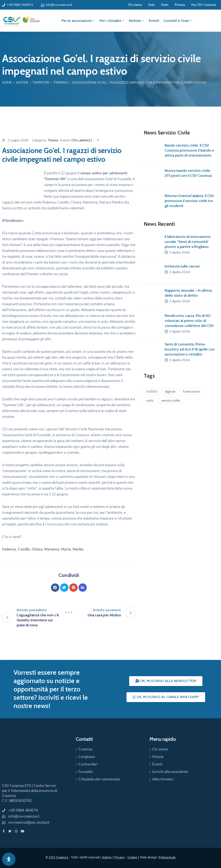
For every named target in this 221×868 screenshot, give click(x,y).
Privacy (180, 5)
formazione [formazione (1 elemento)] (191, 392)
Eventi (154, 21)
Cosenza (85, 749)
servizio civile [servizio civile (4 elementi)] (171, 401)
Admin (107, 857)
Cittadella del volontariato (99, 779)
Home (7, 83)
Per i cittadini (112, 21)
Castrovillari (88, 764)
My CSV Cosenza (204, 5)
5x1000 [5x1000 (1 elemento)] (152, 392)
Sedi (151, 5)
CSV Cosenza (58, 857)
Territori (41, 83)
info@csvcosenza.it (59, 5)
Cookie (132, 857)
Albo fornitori (163, 779)
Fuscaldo (86, 772)
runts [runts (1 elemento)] (150, 401)
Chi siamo (135, 5)
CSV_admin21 (82, 140)
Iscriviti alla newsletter (170, 772)
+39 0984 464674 (20, 5)
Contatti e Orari (178, 21)
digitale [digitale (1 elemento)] (170, 392)
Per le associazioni (78, 21)
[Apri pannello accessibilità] (9, 859)
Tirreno (61, 83)
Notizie (137, 21)
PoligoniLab (167, 857)
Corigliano (87, 757)
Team (165, 5)
